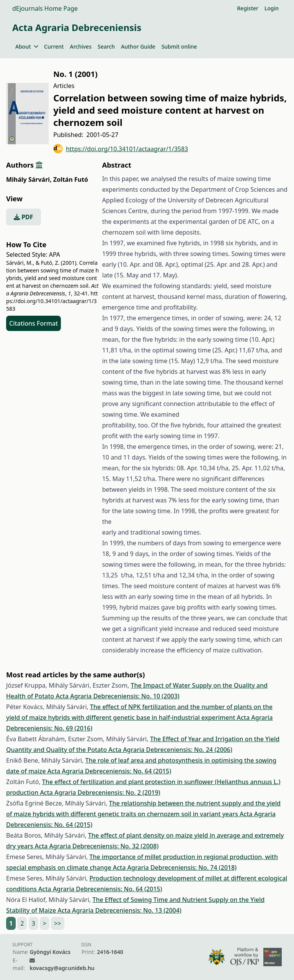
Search (106, 46)
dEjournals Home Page (45, 8)
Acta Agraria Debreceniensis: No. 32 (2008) (97, 846)
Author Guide (138, 46)
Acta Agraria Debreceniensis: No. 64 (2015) (109, 771)
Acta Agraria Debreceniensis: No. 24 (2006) (170, 750)
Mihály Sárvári (29, 179)
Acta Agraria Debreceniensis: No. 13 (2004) (119, 910)
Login (272, 8)
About (27, 46)
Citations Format (33, 323)
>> (57, 923)
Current (54, 46)
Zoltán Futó (71, 179)
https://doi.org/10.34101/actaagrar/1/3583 (121, 149)
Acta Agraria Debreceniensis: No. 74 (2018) (175, 867)
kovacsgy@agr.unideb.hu (62, 968)
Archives (80, 46)
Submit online (179, 46)
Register (247, 8)
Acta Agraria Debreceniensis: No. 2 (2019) (100, 792)
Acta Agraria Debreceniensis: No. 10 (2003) (117, 696)
